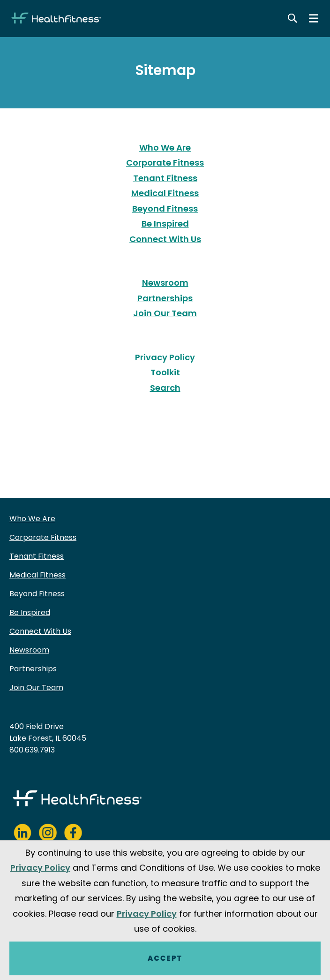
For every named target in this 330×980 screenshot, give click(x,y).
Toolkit (165, 372)
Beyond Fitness (165, 209)
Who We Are (165, 148)
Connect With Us (165, 239)
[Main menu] (314, 18)
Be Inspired (165, 224)
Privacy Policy (165, 357)
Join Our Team (165, 313)
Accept (165, 958)
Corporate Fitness (165, 163)
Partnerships (165, 298)
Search (165, 388)
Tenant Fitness (165, 178)
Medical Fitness (165, 193)
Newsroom (165, 283)
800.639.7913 (32, 750)
